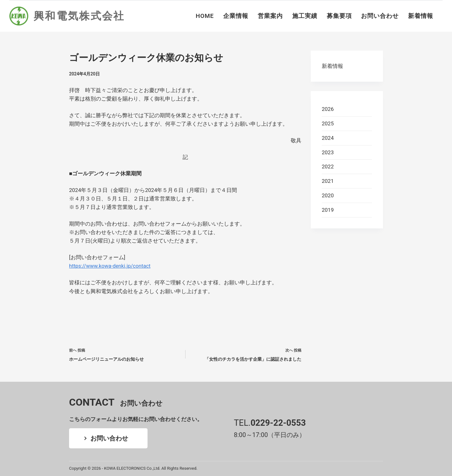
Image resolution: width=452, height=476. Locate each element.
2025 (328, 123)
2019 (328, 210)
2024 (328, 138)
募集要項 (339, 16)
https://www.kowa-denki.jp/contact (111, 266)
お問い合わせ (380, 16)
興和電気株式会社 (79, 16)
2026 (328, 109)
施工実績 (305, 16)
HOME (205, 16)
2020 (328, 195)
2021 (328, 181)
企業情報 (236, 16)
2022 (328, 167)
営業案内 (270, 16)
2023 (328, 152)
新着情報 (421, 16)
